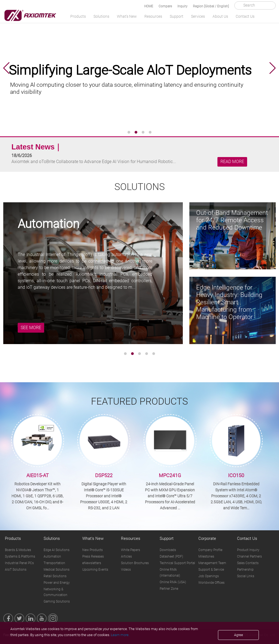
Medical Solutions (57, 570)
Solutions (101, 16)
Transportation (54, 563)
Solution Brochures (135, 563)
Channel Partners (249, 556)
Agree (239, 635)
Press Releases (93, 556)
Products (78, 16)
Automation (52, 556)
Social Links (246, 576)
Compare (165, 6)
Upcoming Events (95, 570)
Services (198, 16)
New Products (93, 550)
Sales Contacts (248, 563)
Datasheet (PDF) (171, 556)
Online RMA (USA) (173, 582)
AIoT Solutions (16, 570)
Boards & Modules (18, 550)
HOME (149, 6)
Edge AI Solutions (57, 550)
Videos (126, 570)
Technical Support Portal (177, 563)
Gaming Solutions (57, 601)
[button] (6, 68)
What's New (127, 16)
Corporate (207, 538)
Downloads (168, 550)
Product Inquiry (248, 550)
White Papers (131, 550)
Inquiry (182, 6)
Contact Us (245, 16)
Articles (126, 556)
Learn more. (120, 635)
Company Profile (210, 550)
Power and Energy (57, 583)
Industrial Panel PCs (19, 563)
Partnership (245, 570)
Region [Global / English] (211, 6)
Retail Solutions (55, 576)
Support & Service (211, 570)
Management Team (212, 563)
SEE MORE (31, 328)
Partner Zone (169, 589)
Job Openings (209, 576)
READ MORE (232, 162)
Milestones (206, 556)
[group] (139, 68)
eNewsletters (92, 563)
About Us (220, 16)
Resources (153, 16)
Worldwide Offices (211, 583)
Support (177, 16)
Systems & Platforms (20, 556)
